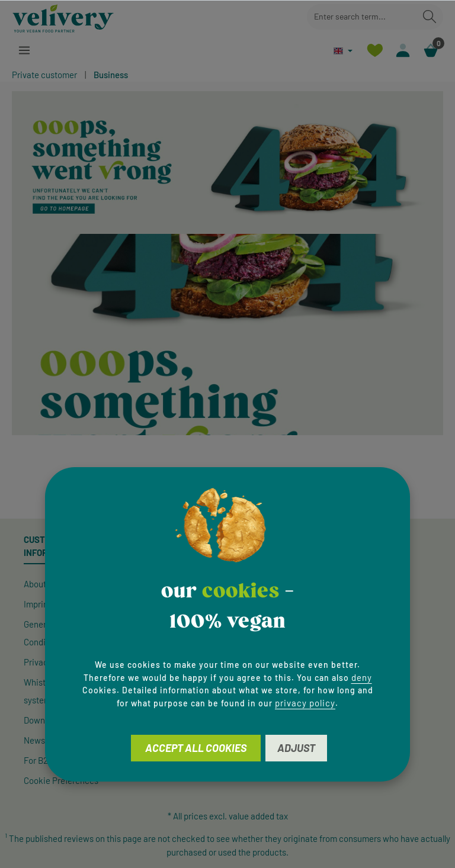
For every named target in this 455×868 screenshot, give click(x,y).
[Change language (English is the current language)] (343, 51)
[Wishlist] (375, 51)
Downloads (44, 720)
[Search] (430, 17)
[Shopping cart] (430, 51)
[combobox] (362, 17)
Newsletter (44, 740)
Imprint (37, 604)
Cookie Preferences (61, 780)
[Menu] (25, 51)
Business (111, 75)
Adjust (296, 748)
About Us (41, 584)
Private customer (44, 75)
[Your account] (403, 51)
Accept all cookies (196, 748)
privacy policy (305, 703)
